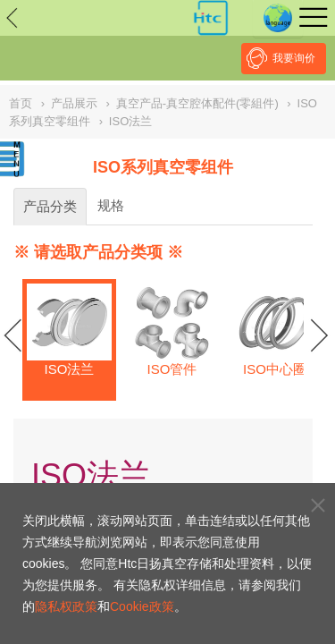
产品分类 (50, 206)
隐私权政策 (66, 606)
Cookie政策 (142, 606)
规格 (111, 205)
